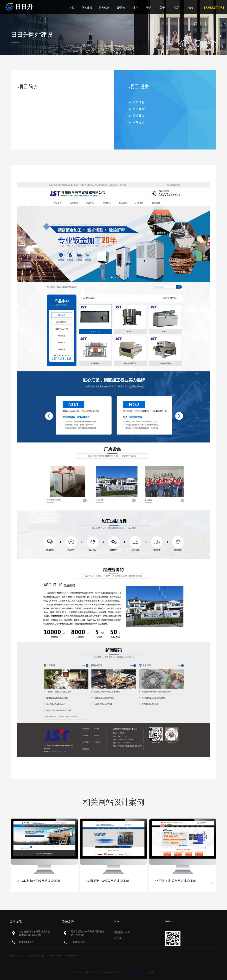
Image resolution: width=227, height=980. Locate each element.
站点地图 (150, 972)
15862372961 (26, 942)
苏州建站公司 (72, 956)
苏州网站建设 (16, 956)
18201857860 (78, 942)
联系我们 (118, 938)
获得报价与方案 (122, 932)
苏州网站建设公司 (36, 956)
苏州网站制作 (55, 956)
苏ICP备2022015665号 (133, 972)
